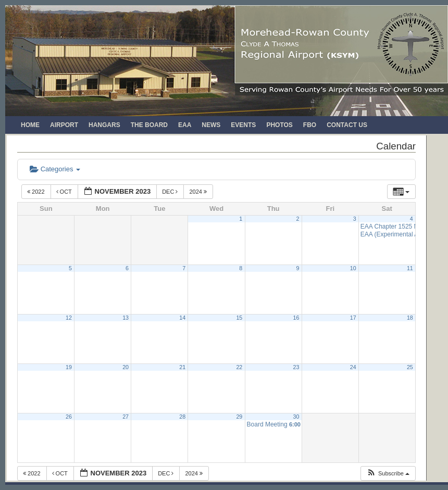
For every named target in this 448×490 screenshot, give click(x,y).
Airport (64, 125)
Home (30, 125)
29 (239, 417)
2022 (37, 192)
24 (353, 367)
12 (69, 318)
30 (296, 417)
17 (353, 318)
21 (182, 367)
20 (126, 367)
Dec (171, 192)
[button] (388, 474)
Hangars (104, 125)
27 (126, 417)
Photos (279, 125)
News (211, 125)
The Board (149, 125)
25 (410, 367)
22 (239, 367)
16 (296, 318)
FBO (310, 125)
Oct (65, 192)
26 (69, 417)
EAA (185, 125)
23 (296, 367)
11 (410, 268)
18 (410, 318)
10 (353, 268)
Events (243, 125)
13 (126, 318)
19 (69, 367)
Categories (55, 169)
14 (182, 318)
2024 (199, 192)
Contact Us (347, 125)
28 (182, 417)
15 (239, 318)
